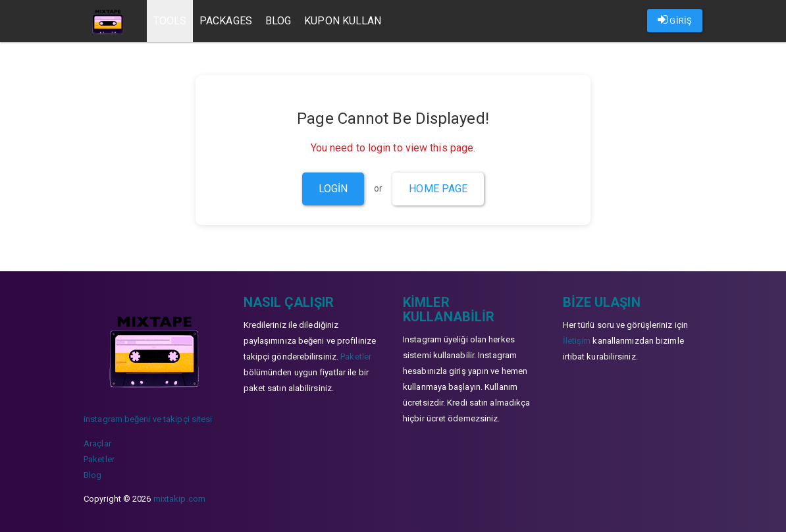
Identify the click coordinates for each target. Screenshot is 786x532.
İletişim (577, 341)
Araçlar (97, 443)
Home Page (438, 189)
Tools (170, 21)
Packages (226, 21)
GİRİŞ (675, 20)
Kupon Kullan (343, 21)
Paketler (99, 459)
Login (333, 189)
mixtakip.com (179, 499)
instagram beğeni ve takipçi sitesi (148, 419)
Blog (278, 21)
